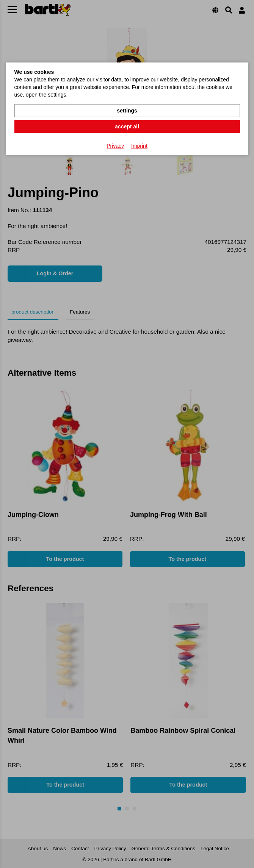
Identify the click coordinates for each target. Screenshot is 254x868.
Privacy (115, 146)
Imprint (139, 146)
